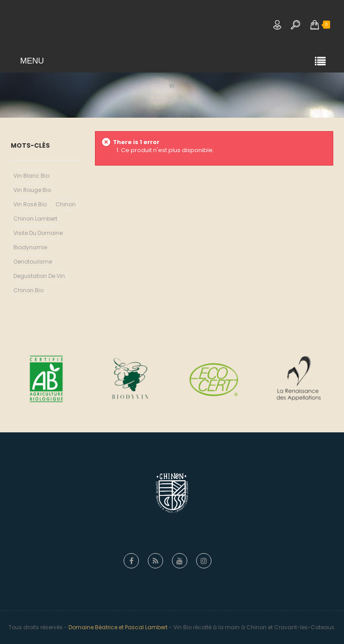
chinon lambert (35, 219)
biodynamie (30, 247)
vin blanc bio (31, 176)
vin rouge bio (32, 190)
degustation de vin (39, 276)
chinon (66, 204)
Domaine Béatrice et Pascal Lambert (118, 627)
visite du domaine (38, 233)
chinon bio (28, 290)
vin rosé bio (30, 204)
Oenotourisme (33, 262)
